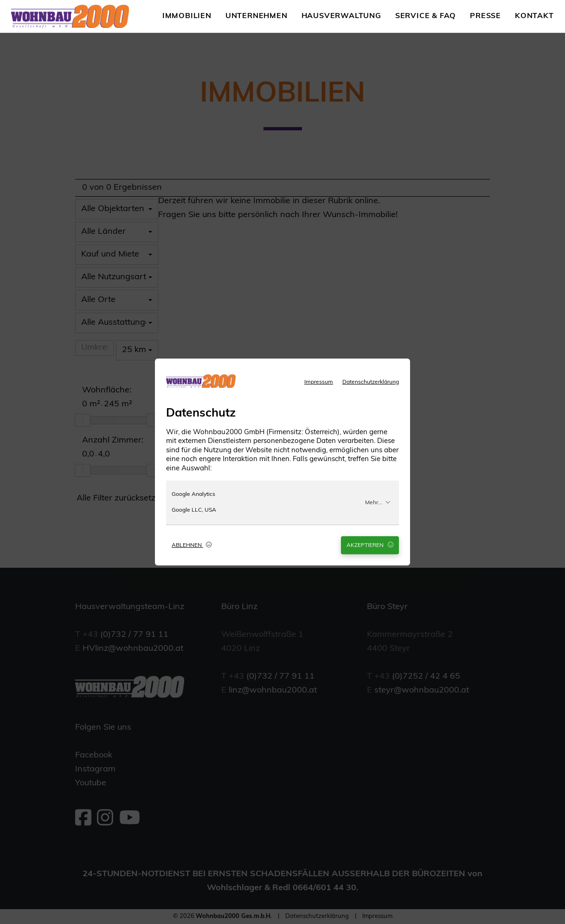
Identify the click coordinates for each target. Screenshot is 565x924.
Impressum (319, 382)
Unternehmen (257, 16)
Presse (485, 16)
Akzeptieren (370, 545)
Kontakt (534, 16)
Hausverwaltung (341, 16)
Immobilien (187, 16)
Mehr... (378, 502)
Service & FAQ (426, 16)
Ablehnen (192, 545)
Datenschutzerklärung (371, 382)
